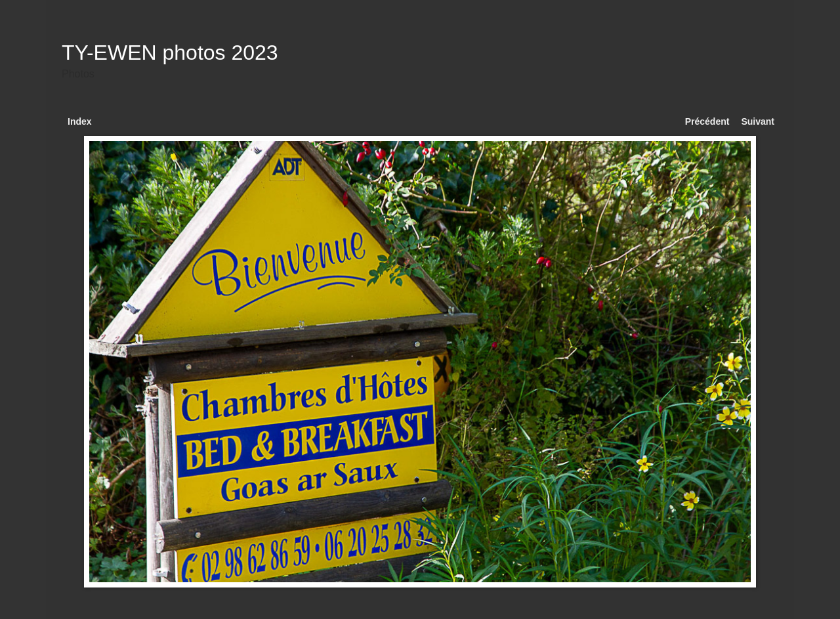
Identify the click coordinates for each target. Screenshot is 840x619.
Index (80, 121)
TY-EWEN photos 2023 (170, 53)
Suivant (758, 121)
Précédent (707, 121)
